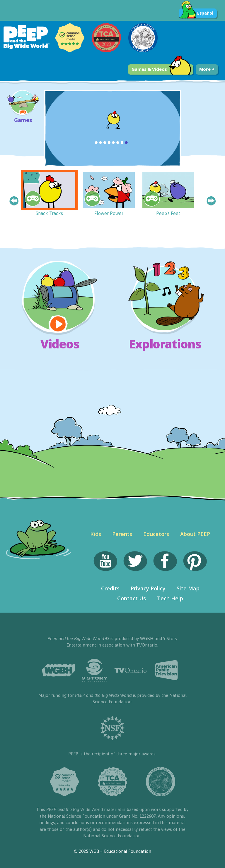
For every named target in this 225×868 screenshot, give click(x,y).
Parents (122, 534)
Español (196, 13)
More (207, 69)
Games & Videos (161, 69)
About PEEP (195, 534)
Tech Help (170, 598)
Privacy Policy (148, 588)
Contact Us (132, 598)
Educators (156, 534)
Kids (96, 534)
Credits (110, 588)
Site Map (188, 588)
